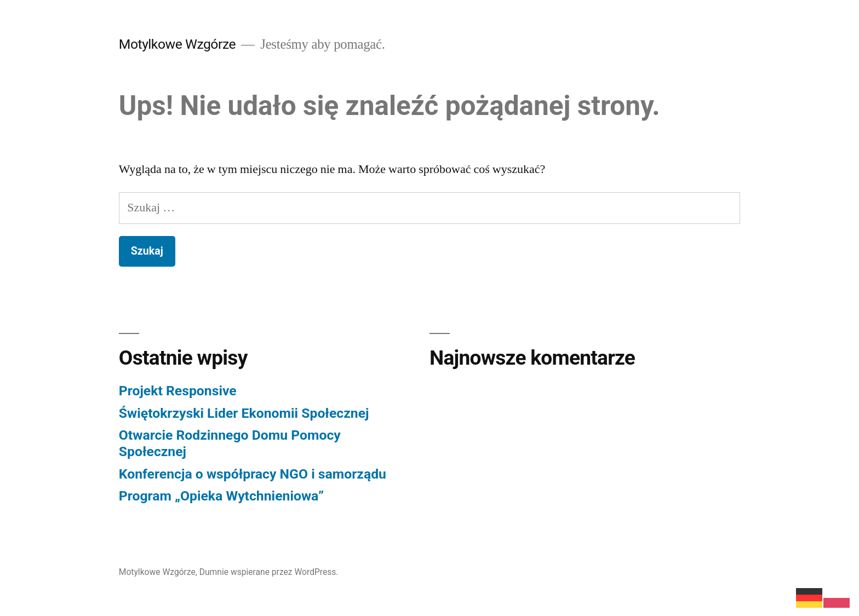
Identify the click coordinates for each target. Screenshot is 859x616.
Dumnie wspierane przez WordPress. (269, 572)
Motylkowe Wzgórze (177, 44)
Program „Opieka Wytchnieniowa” (221, 496)
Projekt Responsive (178, 391)
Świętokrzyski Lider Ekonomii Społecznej (244, 413)
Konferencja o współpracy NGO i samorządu (253, 474)
